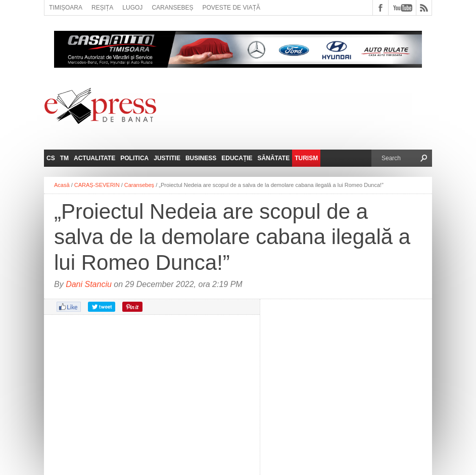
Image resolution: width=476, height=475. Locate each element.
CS (51, 158)
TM (64, 158)
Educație (237, 158)
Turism (306, 158)
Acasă (62, 185)
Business (201, 158)
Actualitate (94, 158)
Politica (134, 158)
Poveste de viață (231, 8)
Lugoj (132, 8)
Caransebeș (172, 8)
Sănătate (274, 158)
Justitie (167, 158)
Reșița (102, 8)
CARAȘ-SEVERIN (97, 185)
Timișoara (66, 8)
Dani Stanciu (89, 284)
